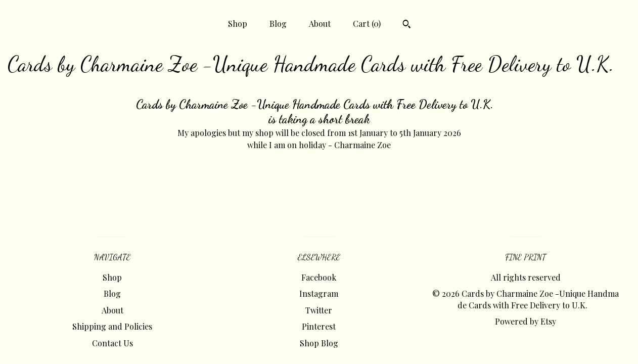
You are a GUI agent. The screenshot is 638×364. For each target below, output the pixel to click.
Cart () (367, 24)
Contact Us (112, 343)
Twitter (319, 310)
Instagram (319, 293)
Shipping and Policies (112, 326)
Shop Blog (319, 343)
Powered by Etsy (526, 321)
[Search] (407, 25)
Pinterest (319, 326)
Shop (238, 24)
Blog (278, 24)
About (320, 24)
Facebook (319, 277)
